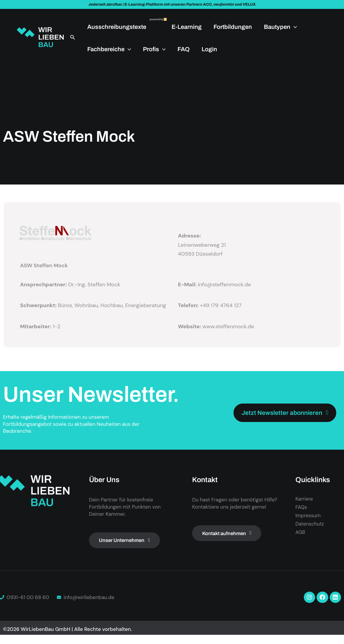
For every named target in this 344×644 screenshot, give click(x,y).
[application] (294, 27)
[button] (73, 37)
